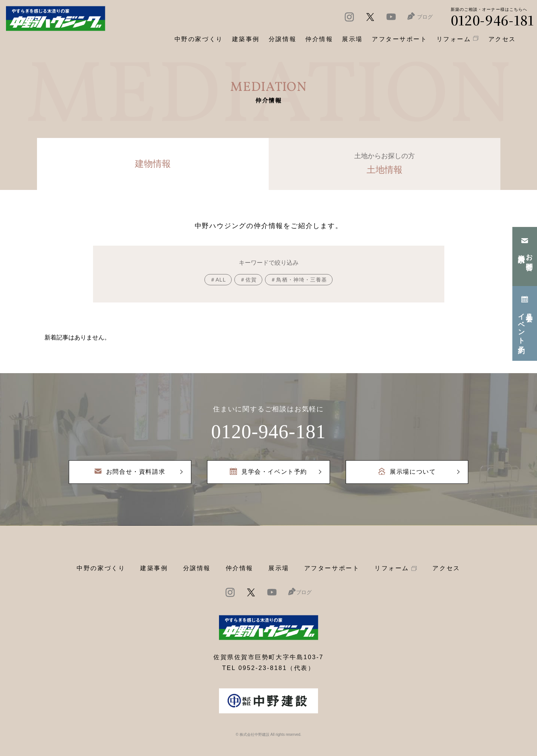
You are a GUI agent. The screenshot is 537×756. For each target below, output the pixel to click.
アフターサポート (332, 568)
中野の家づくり (101, 568)
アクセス (446, 568)
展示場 (279, 568)
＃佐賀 (248, 280)
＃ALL (218, 280)
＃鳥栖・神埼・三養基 (299, 280)
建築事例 (246, 39)
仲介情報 (240, 568)
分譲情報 (197, 568)
